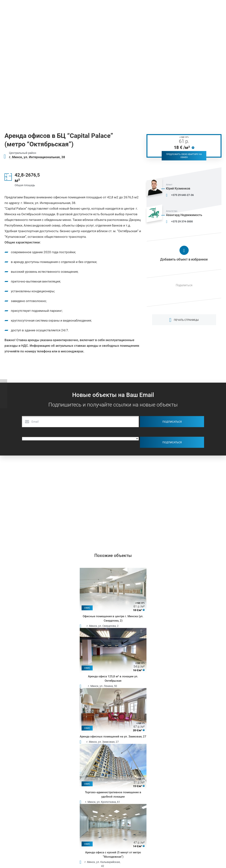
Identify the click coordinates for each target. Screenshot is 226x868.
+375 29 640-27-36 (182, 195)
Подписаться (172, 422)
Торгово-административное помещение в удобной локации (113, 794)
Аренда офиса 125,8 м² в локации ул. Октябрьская (113, 679)
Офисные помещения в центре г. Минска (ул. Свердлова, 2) (113, 618)
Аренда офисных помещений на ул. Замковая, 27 (113, 737)
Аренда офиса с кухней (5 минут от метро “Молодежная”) (113, 855)
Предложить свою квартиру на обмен (184, 156)
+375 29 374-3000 (182, 221)
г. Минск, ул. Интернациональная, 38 (37, 157)
